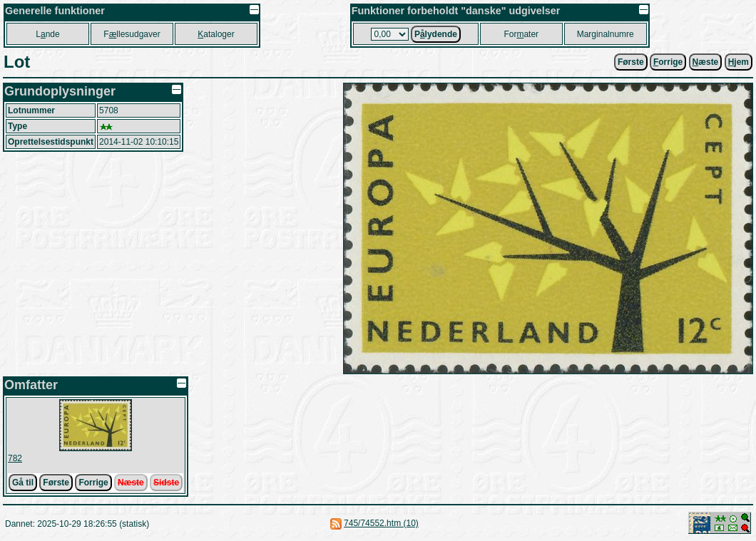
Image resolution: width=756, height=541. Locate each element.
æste (706, 62)
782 (15, 458)
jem (739, 62)
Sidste (166, 483)
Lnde (47, 34)
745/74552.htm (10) (381, 523)
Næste (131, 483)
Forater (521, 34)
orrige (668, 62)
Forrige (93, 483)
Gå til (23, 483)
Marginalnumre (606, 34)
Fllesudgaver (132, 34)
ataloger (216, 34)
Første (631, 62)
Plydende (436, 34)
